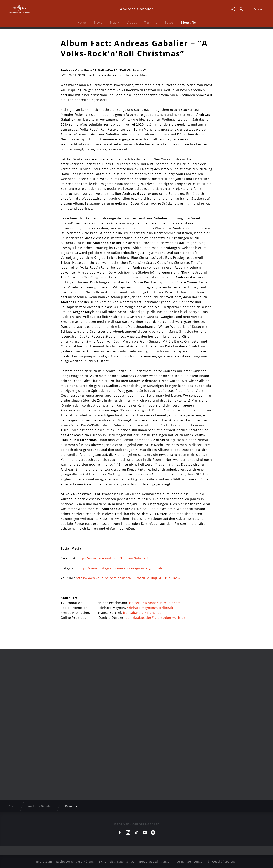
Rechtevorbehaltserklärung (75, 861)
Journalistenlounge (189, 861)
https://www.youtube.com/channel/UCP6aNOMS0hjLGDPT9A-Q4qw (128, 578)
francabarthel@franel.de (142, 613)
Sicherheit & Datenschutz (117, 861)
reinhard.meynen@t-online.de (150, 608)
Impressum (44, 861)
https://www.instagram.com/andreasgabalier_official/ (120, 568)
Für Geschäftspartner (222, 861)
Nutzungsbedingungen (155, 861)
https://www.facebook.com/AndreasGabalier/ (113, 558)
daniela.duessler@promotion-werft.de (155, 618)
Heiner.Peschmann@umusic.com (155, 603)
